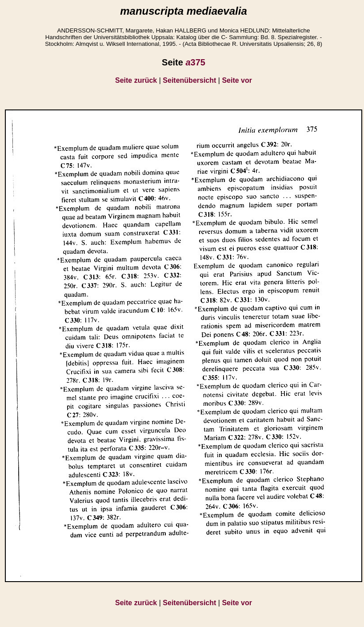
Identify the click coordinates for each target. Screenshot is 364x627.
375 (195, 62)
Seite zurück (136, 80)
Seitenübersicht (189, 80)
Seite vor (237, 80)
